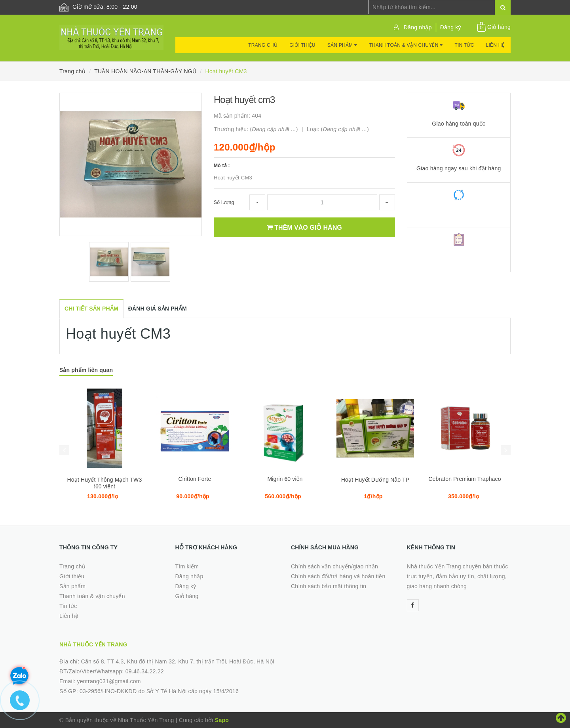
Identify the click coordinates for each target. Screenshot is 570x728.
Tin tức (464, 45)
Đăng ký (451, 27)
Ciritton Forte (195, 479)
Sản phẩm (342, 45)
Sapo (222, 720)
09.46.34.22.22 (145, 671)
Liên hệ (495, 45)
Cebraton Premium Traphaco (465, 479)
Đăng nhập (418, 27)
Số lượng (224, 202)
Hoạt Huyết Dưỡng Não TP (375, 480)
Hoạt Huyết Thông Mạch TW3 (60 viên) (105, 483)
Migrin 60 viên (285, 479)
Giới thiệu (302, 45)
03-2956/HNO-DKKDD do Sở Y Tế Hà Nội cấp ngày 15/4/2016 (159, 691)
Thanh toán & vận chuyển (406, 45)
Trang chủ (263, 45)
